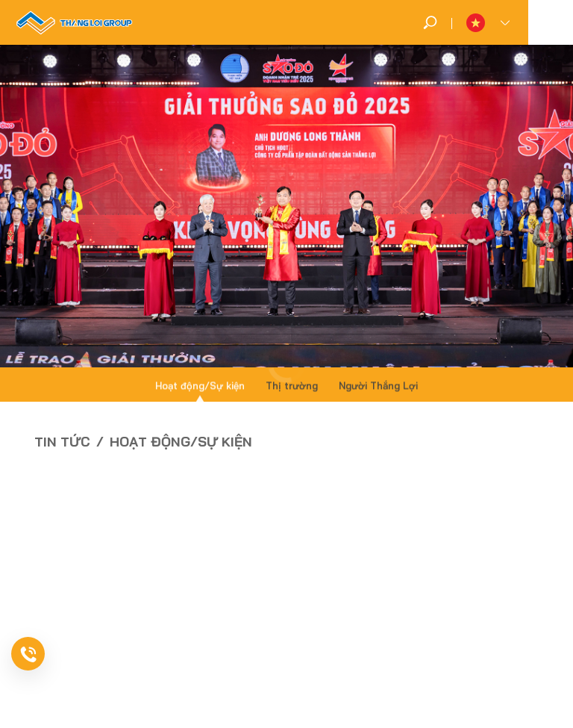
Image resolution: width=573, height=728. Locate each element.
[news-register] (49, 654)
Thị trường (292, 387)
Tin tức (62, 442)
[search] (430, 22)
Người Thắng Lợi (378, 387)
